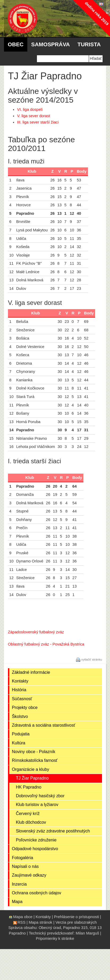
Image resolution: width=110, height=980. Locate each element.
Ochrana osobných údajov (37, 893)
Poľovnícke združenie (36, 840)
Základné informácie (31, 672)
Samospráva (50, 44)
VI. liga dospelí (30, 109)
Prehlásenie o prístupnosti (76, 917)
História (19, 690)
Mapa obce (23, 917)
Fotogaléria (23, 858)
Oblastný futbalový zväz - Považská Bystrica (46, 644)
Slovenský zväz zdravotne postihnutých (53, 831)
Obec (16, 44)
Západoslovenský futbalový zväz (36, 632)
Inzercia (19, 884)
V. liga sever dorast (33, 116)
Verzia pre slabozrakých (76, 922)
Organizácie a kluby (31, 769)
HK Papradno (29, 787)
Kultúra (19, 743)
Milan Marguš (87, 933)
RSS (22, 922)
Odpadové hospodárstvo (35, 849)
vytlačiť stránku (92, 659)
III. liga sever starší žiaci (38, 122)
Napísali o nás (25, 866)
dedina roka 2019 (97, 13)
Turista (89, 44)
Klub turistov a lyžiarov (37, 805)
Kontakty (20, 681)
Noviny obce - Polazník (34, 752)
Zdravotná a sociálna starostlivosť (44, 725)
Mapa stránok (41, 922)
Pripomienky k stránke (55, 938)
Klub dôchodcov (31, 822)
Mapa (17, 902)
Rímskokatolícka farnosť (35, 760)
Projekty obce (25, 707)
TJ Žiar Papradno (32, 778)
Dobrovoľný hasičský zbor (40, 796)
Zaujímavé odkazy (29, 875)
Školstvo (20, 716)
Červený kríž (28, 814)
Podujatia (21, 734)
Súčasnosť (22, 699)
